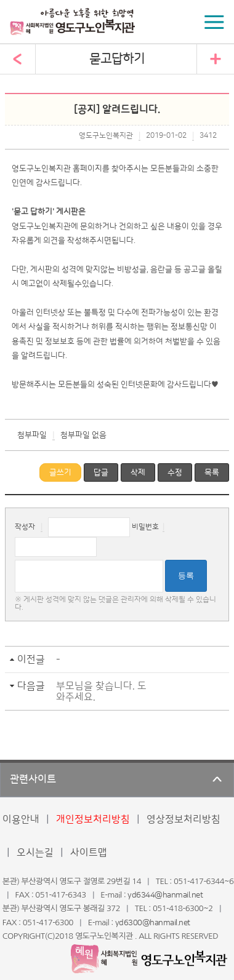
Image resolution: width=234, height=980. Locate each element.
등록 (186, 576)
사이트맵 (89, 853)
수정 (175, 472)
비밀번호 (145, 527)
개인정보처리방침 (93, 819)
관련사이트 (33, 779)
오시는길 (35, 853)
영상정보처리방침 (184, 819)
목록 (212, 472)
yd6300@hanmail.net (153, 923)
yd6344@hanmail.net (165, 895)
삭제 (138, 472)
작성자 (25, 527)
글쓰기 (60, 472)
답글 (101, 472)
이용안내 (21, 819)
